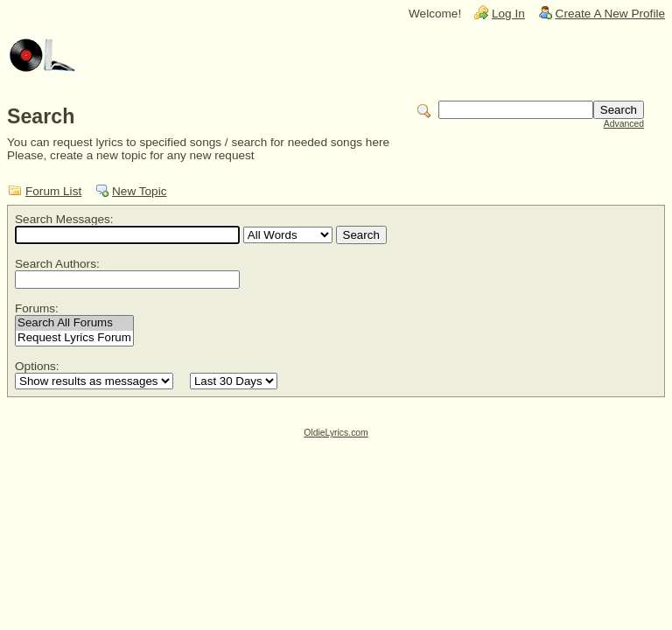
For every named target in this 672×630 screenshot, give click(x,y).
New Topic (139, 191)
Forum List (53, 191)
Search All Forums (74, 323)
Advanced (624, 124)
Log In (508, 14)
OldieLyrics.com (336, 433)
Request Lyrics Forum (74, 338)
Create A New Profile (610, 14)
